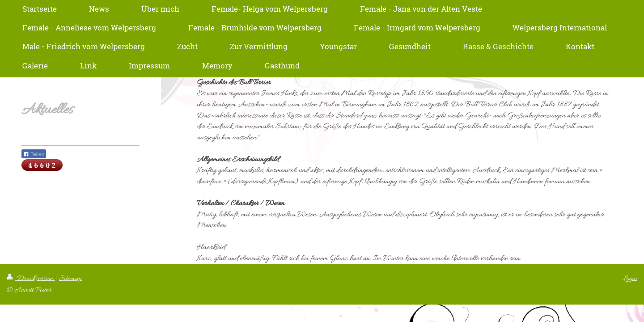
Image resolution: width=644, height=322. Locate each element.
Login (630, 278)
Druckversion (31, 278)
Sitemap (70, 278)
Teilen (34, 154)
